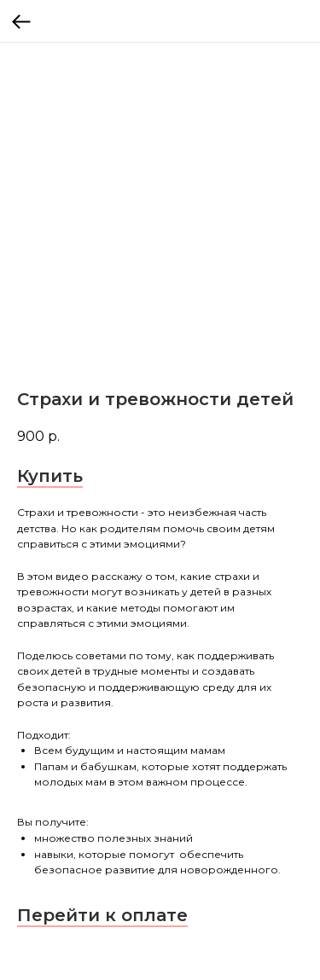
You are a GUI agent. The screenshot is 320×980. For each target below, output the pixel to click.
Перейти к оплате (102, 915)
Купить (50, 476)
